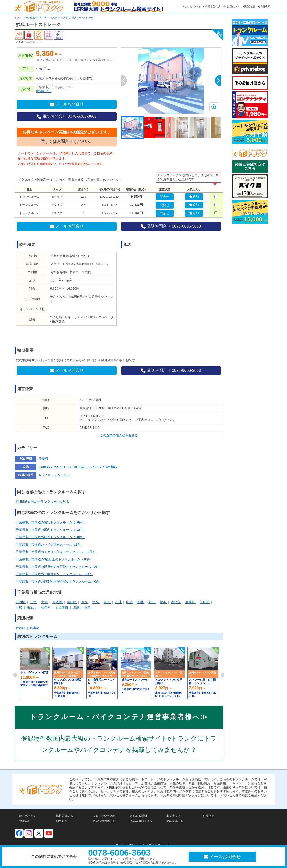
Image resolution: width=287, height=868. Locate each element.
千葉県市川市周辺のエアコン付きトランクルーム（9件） (56, 552)
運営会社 (25, 821)
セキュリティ (62, 467)
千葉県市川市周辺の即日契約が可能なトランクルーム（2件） (59, 567)
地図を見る (43, 91)
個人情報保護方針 (104, 821)
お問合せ (209, 816)
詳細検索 (265, 7)
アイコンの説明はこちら (29, 42)
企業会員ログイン (141, 821)
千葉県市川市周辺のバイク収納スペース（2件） (50, 544)
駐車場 (79, 467)
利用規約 (62, 821)
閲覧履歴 (250, 7)
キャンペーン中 (59, 475)
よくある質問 (138, 816)
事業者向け (173, 816)
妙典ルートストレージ (83, 18)
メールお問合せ (67, 104)
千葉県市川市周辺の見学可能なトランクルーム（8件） (54, 574)
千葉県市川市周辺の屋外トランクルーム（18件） (50, 537)
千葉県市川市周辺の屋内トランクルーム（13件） (50, 530)
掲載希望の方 (213, 7)
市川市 (64, 18)
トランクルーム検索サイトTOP (30, 18)
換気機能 (111, 467)
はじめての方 (192, 7)
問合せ (165, 197)
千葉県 (54, 18)
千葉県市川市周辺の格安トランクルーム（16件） (50, 522)
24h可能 (45, 467)
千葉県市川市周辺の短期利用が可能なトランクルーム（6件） (59, 581)
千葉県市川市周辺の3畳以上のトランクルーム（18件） (54, 559)
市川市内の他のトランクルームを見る (42, 502)
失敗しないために (104, 816)
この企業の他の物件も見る (119, 435)
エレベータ (94, 467)
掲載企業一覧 (175, 821)
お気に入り (233, 7)
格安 (42, 475)
